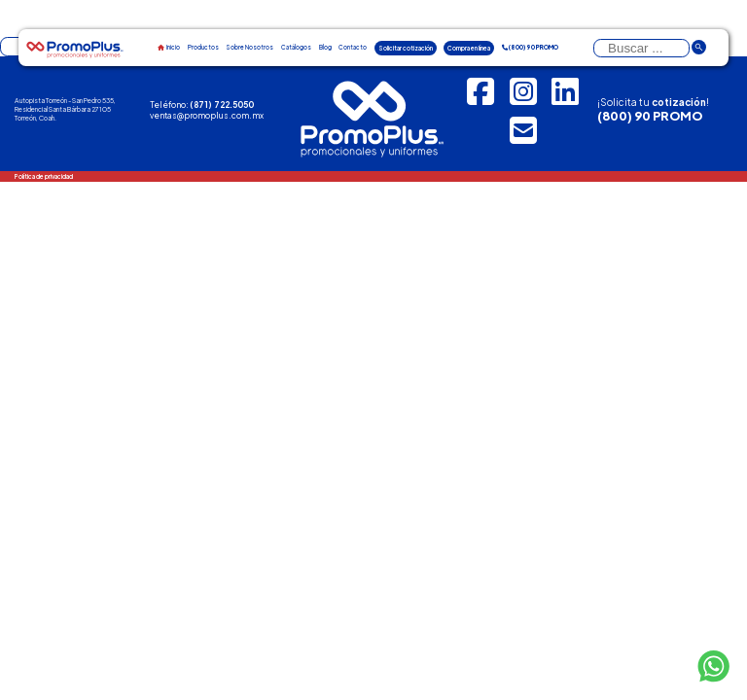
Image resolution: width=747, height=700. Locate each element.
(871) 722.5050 (222, 105)
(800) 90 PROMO (650, 116)
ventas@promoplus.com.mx (207, 115)
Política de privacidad (44, 176)
